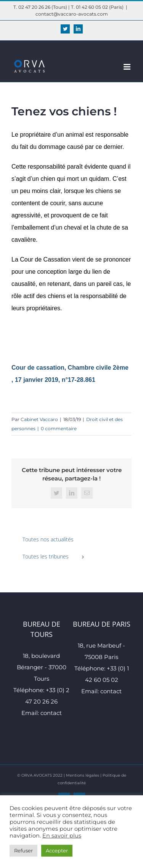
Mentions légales (83, 775)
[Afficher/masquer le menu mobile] (128, 67)
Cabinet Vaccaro (39, 419)
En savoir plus (62, 836)
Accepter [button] (57, 850)
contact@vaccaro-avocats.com (72, 14)
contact (51, 713)
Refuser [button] (23, 850)
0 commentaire (59, 428)
